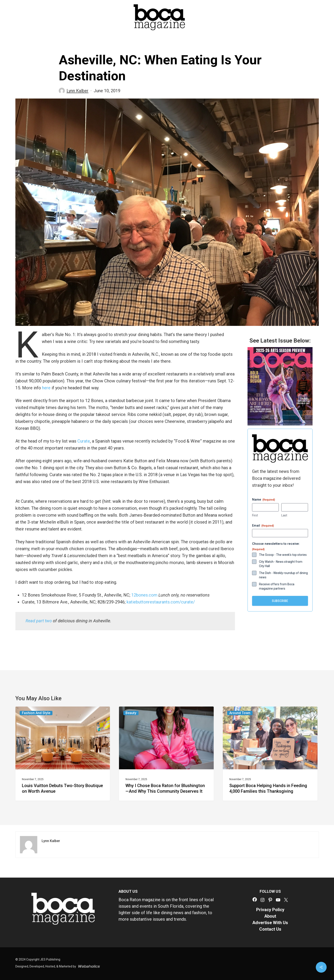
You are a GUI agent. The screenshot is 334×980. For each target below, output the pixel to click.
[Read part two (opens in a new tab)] (39, 621)
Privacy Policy (270, 910)
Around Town (240, 713)
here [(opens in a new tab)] (46, 388)
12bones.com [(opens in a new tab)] (144, 595)
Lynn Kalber (77, 91)
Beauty (131, 713)
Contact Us (270, 929)
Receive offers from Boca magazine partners (277, 586)
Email (263, 526)
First (255, 515)
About (270, 916)
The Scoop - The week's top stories (283, 555)
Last (284, 515)
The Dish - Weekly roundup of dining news (283, 575)
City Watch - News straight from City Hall (281, 564)
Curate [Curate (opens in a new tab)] (84, 441)
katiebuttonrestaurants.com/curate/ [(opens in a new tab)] (161, 602)
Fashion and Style (36, 713)
